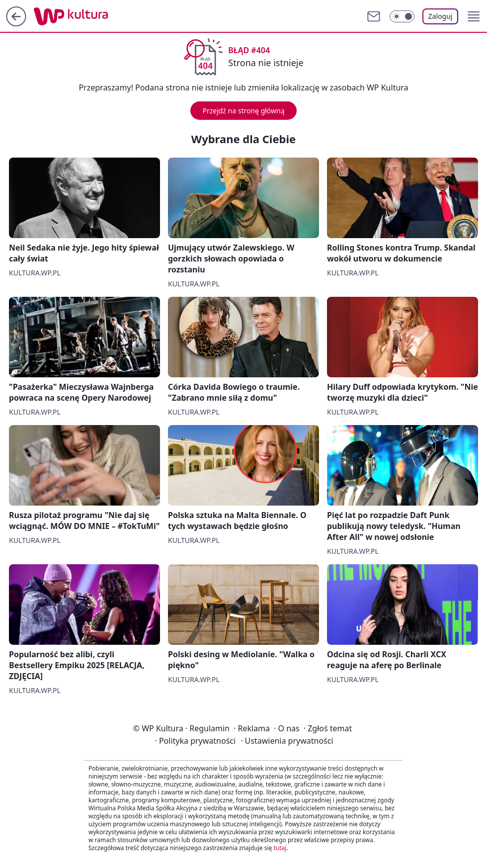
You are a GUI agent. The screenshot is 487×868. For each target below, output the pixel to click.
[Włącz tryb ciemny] (402, 16)
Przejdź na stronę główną (243, 111)
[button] (474, 16)
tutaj (280, 848)
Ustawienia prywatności (287, 741)
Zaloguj (441, 16)
